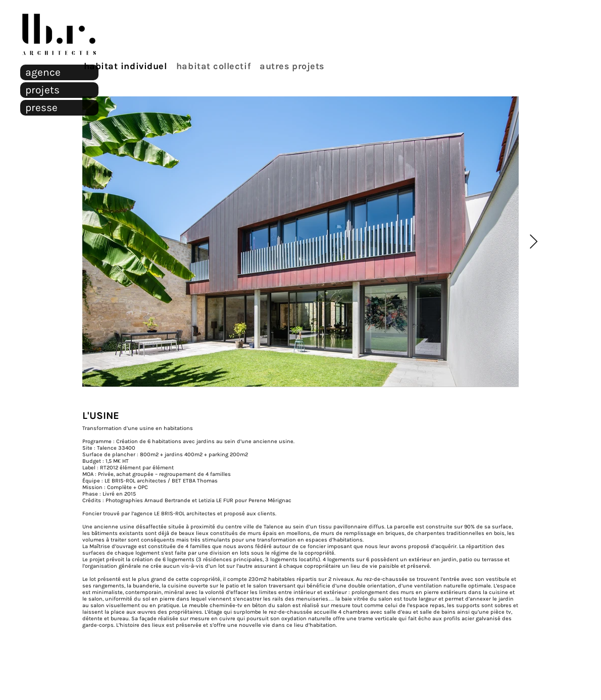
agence (43, 72)
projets (42, 90)
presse (41, 107)
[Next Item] (533, 242)
